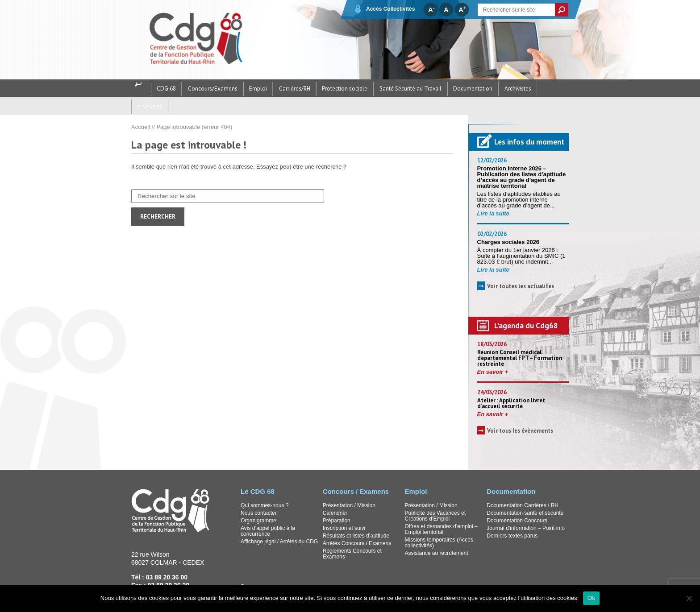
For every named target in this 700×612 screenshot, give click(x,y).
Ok (591, 598)
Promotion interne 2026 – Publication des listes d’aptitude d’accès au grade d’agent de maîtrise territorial (522, 159)
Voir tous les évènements (520, 413)
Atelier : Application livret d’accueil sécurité (511, 385)
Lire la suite (493, 196)
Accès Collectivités (384, 9)
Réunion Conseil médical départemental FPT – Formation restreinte (520, 340)
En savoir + (493, 354)
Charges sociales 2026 (509, 224)
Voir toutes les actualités (521, 268)
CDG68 (203, 40)
